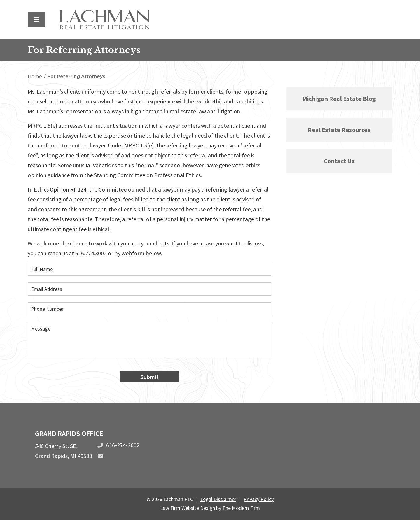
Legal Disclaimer (218, 499)
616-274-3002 (123, 445)
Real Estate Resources (339, 130)
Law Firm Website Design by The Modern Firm (210, 508)
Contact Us (339, 161)
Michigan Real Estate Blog (339, 99)
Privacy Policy (259, 499)
